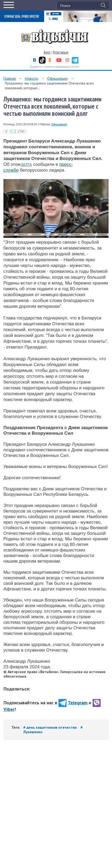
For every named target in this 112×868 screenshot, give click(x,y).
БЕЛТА (26, 164)
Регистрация (61, 52)
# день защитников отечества (51, 727)
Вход (47, 52)
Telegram (73, 703)
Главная (10, 78)
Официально (57, 78)
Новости (32, 78)
